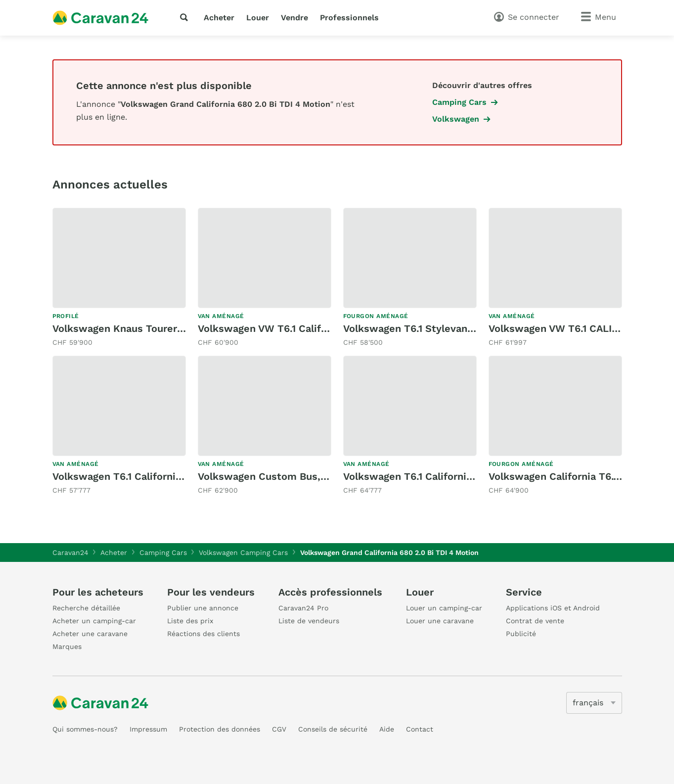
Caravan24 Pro (303, 608)
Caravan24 (70, 553)
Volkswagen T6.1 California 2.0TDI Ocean (151, 476)
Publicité (521, 634)
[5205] (594, 703)
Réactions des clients (203, 634)
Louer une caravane (440, 621)
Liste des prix (190, 621)
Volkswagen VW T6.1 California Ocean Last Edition (319, 328)
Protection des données (220, 729)
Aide (387, 729)
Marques (67, 646)
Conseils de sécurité (333, 729)
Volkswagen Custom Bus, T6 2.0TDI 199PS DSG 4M (321, 476)
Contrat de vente (535, 621)
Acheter (219, 18)
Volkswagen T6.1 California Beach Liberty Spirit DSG (469, 476)
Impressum (148, 729)
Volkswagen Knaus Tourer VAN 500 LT (144, 328)
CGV (279, 729)
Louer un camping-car (444, 608)
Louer (258, 18)
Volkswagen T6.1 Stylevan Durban (424, 328)
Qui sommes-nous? (85, 729)
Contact (420, 729)
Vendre (294, 18)
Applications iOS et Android (553, 608)
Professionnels (349, 18)
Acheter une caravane (90, 634)
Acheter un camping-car (94, 621)
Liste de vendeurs (309, 621)
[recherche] (186, 17)
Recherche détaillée (86, 608)
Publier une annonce (203, 608)
